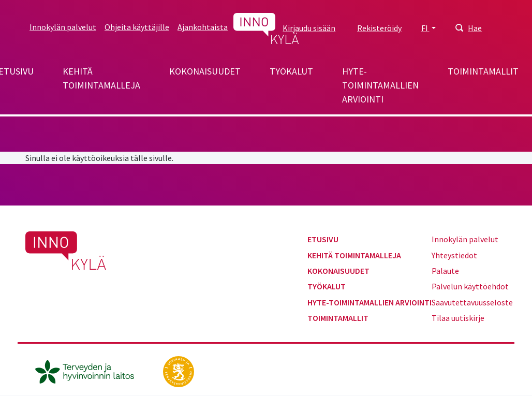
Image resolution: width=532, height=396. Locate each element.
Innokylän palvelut (63, 27)
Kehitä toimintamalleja (101, 78)
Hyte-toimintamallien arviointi (380, 85)
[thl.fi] (90, 371)
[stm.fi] (179, 371)
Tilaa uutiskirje (458, 318)
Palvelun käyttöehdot (470, 286)
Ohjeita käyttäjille (137, 27)
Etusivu (323, 239)
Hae (475, 28)
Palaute (445, 271)
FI (425, 28)
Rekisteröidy (379, 28)
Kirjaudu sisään (309, 28)
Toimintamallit (483, 71)
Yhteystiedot (454, 255)
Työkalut (291, 71)
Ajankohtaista (203, 27)
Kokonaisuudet (205, 71)
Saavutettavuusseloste (472, 302)
